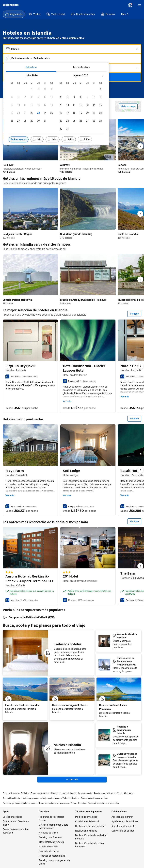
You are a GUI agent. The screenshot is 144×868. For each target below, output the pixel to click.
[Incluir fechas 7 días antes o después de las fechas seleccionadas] (85, 139)
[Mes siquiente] (103, 76)
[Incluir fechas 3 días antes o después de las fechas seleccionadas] (69, 139)
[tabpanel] (56, 108)
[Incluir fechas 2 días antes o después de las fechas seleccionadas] (53, 139)
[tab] (31, 67)
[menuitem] (14, 14)
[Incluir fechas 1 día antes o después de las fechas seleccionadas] (37, 139)
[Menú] (139, 5)
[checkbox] (32, 89)
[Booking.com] (11, 5)
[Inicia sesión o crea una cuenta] (130, 5)
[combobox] (72, 49)
